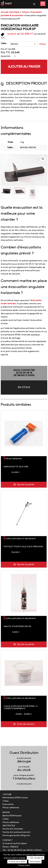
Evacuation (8, 804)
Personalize (35, 862)
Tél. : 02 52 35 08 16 (12, 850)
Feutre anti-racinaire (13, 829)
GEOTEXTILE (9, 826)
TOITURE (7, 795)
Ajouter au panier (24, 67)
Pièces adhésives (14, 459)
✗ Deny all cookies (17, 862)
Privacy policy (24, 865)
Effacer (43, 44)
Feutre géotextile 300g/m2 (16, 835)
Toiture (25, 12)
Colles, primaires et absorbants (20, 539)
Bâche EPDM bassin (12, 816)
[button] (43, 4)
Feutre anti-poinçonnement (17, 832)
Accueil (4, 12)
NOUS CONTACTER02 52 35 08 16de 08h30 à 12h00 (24, 373)
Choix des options (26, 724)
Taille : (4, 43)
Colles (6, 801)
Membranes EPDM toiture (15, 798)
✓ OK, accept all (36, 858)
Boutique (15, 12)
